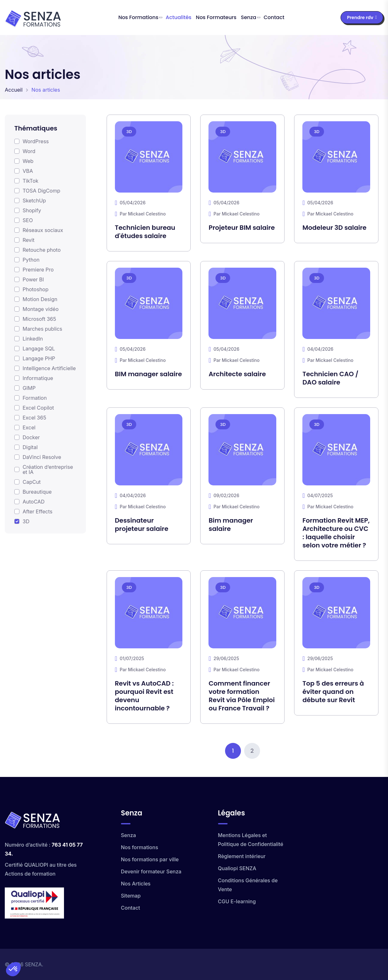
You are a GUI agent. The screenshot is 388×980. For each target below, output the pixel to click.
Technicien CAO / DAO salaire (330, 378)
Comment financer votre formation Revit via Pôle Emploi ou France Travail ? (242, 696)
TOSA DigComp (41, 191)
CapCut (32, 482)
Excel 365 (34, 418)
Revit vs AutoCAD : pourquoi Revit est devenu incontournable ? (144, 696)
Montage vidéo (41, 309)
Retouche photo (42, 250)
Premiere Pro (38, 270)
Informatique (38, 378)
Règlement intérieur (242, 856)
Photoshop (35, 289)
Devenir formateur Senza (151, 871)
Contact (274, 17)
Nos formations (138, 17)
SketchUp (34, 201)
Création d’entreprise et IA (48, 469)
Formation (35, 398)
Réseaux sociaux (43, 230)
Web (28, 161)
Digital (30, 447)
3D (26, 521)
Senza (249, 17)
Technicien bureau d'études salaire (145, 232)
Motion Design (40, 299)
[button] (13, 969)
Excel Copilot (38, 408)
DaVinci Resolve (42, 457)
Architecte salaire (237, 374)
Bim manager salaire (231, 525)
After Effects (38, 511)
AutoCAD (34, 502)
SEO (28, 220)
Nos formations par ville (150, 859)
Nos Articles (136, 884)
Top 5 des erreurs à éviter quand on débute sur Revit (333, 692)
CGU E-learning (237, 901)
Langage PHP (39, 358)
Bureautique (37, 492)
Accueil (14, 90)
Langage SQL (39, 349)
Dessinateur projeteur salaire (142, 525)
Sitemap (131, 896)
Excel (29, 427)
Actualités (179, 17)
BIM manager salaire (148, 374)
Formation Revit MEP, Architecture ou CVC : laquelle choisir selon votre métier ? (336, 533)
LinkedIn (33, 339)
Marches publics (42, 329)
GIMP (29, 388)
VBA (28, 171)
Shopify (32, 210)
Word (29, 151)
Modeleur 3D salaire (334, 228)
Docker (31, 437)
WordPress (36, 141)
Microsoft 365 (39, 319)
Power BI (33, 279)
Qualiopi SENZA (237, 868)
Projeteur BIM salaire (242, 228)
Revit (28, 240)
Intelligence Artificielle (49, 368)
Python (31, 260)
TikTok (31, 181)
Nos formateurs (216, 17)
